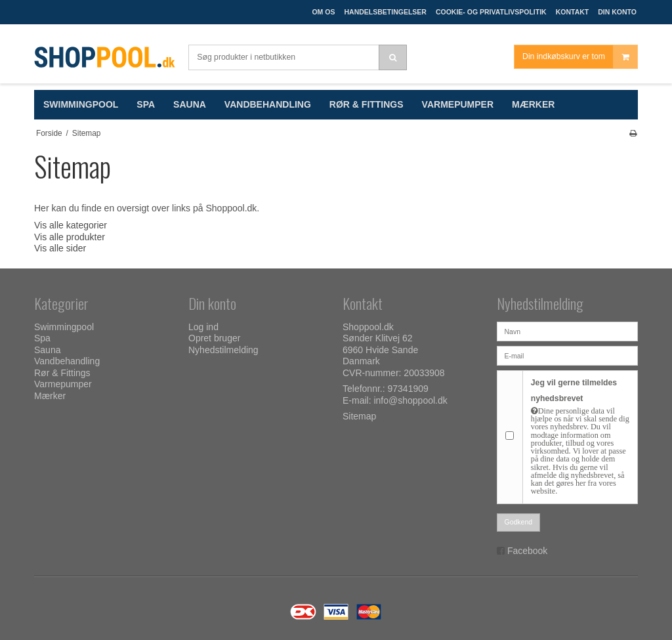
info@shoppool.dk (410, 400)
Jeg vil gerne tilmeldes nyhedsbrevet (580, 437)
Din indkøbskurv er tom (580, 57)
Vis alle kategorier (71, 225)
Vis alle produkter (70, 237)
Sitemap (359, 416)
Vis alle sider (60, 248)
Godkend (519, 522)
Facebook (527, 551)
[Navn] (567, 331)
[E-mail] (567, 355)
